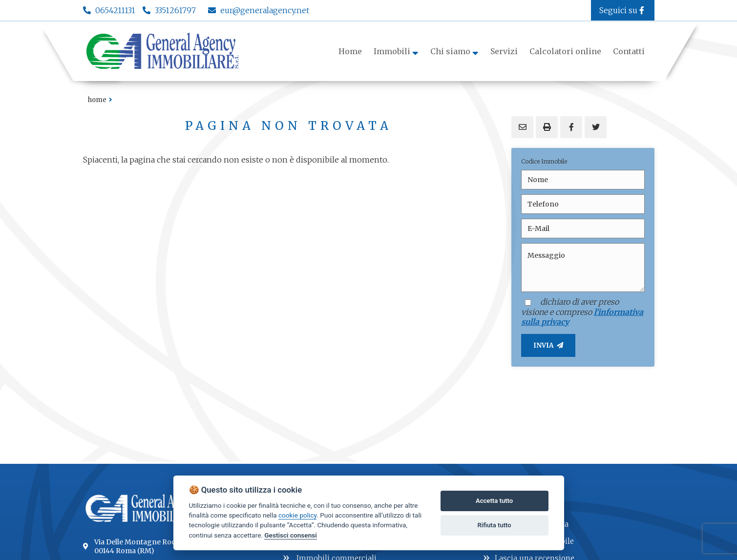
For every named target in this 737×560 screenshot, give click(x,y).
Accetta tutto (494, 501)
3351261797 (175, 10)
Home (97, 100)
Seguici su (623, 10)
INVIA (548, 345)
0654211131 (115, 10)
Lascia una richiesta (526, 523)
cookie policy (297, 515)
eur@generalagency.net (259, 10)
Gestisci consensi (290, 535)
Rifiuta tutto (494, 525)
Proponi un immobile (528, 540)
